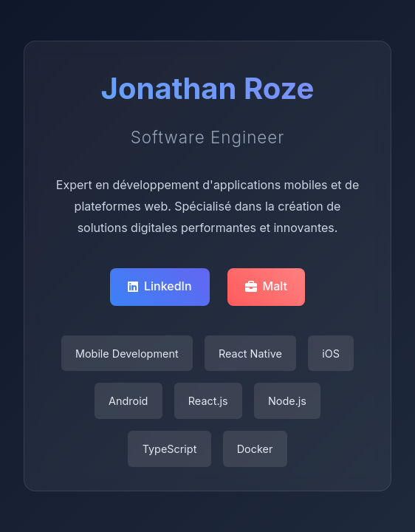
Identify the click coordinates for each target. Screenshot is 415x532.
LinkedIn (160, 286)
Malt (266, 286)
